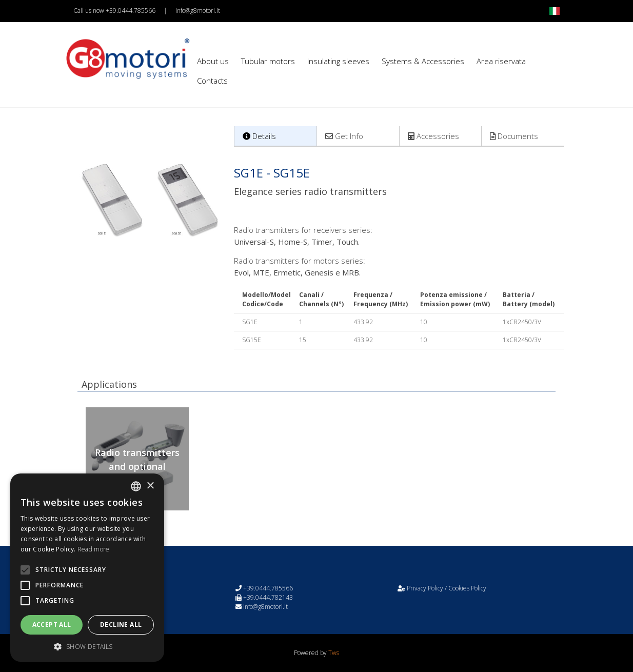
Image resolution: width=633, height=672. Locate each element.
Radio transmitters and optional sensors (137, 466)
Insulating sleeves (338, 61)
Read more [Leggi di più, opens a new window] (94, 549)
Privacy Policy (425, 588)
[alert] (87, 568)
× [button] (150, 486)
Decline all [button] (121, 625)
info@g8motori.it (198, 11)
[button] (87, 646)
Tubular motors (268, 61)
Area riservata (501, 61)
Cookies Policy (467, 588)
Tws (334, 653)
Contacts (212, 81)
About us (213, 61)
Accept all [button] (52, 625)
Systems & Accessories (423, 61)
